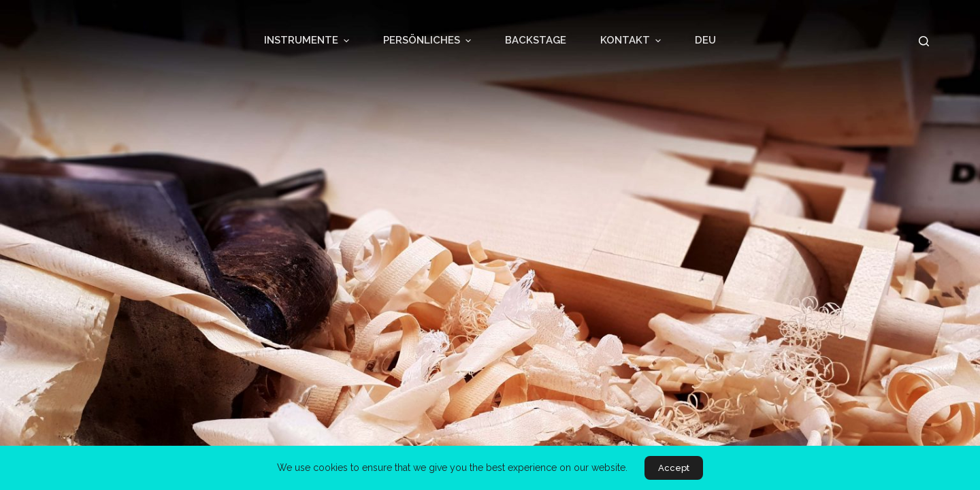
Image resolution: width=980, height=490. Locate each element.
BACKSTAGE (536, 40)
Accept (674, 468)
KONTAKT (632, 40)
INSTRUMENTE (308, 40)
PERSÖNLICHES (429, 40)
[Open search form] (924, 41)
